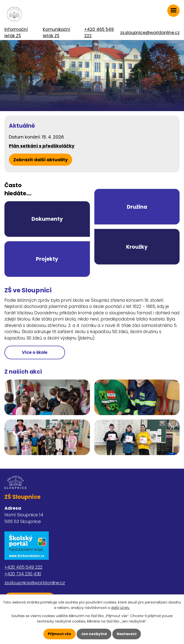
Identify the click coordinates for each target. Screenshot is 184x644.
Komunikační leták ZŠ (57, 33)
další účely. (121, 608)
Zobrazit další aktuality (41, 160)
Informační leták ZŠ (16, 33)
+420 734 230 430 (23, 574)
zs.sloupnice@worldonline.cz (150, 33)
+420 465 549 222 (99, 33)
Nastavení (127, 634)
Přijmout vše (59, 634)
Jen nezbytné (94, 634)
